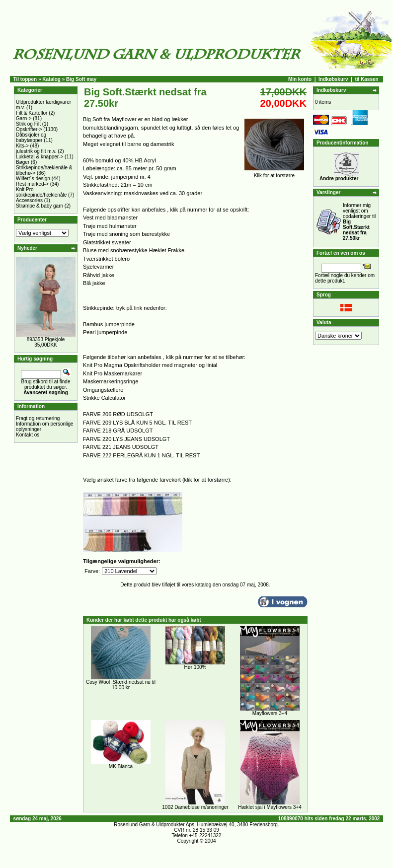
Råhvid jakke (99, 275)
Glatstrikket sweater (107, 242)
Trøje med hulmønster (110, 226)
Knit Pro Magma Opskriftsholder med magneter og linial (150, 365)
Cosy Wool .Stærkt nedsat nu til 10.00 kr (121, 685)
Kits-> (22, 146)
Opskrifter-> (29, 129)
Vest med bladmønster (110, 217)
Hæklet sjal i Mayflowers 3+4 (270, 807)
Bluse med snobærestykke (115, 250)
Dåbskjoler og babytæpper (31, 138)
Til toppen (25, 79)
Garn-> (24, 118)
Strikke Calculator (104, 398)
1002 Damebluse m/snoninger (195, 807)
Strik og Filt (28, 124)
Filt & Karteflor (32, 113)
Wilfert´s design (33, 179)
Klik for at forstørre (274, 173)
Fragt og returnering (38, 418)
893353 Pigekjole (46, 339)
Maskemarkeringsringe (111, 381)
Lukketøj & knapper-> (39, 157)
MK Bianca (121, 766)
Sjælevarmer (98, 267)
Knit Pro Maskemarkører (113, 373)
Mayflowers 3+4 (270, 713)
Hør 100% (195, 667)
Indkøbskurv (333, 79)
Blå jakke (94, 283)
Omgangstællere (103, 390)
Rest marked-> (32, 184)
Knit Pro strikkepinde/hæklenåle (41, 192)
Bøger (23, 162)
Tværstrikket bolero (106, 259)
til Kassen (366, 79)
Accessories (29, 200)
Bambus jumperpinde (109, 324)
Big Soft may (81, 79)
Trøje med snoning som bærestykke (126, 234)
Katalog (51, 79)
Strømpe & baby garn (39, 206)
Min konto (300, 79)
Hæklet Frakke (167, 250)
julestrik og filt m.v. (36, 151)
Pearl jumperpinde (105, 332)
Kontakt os (28, 435)
